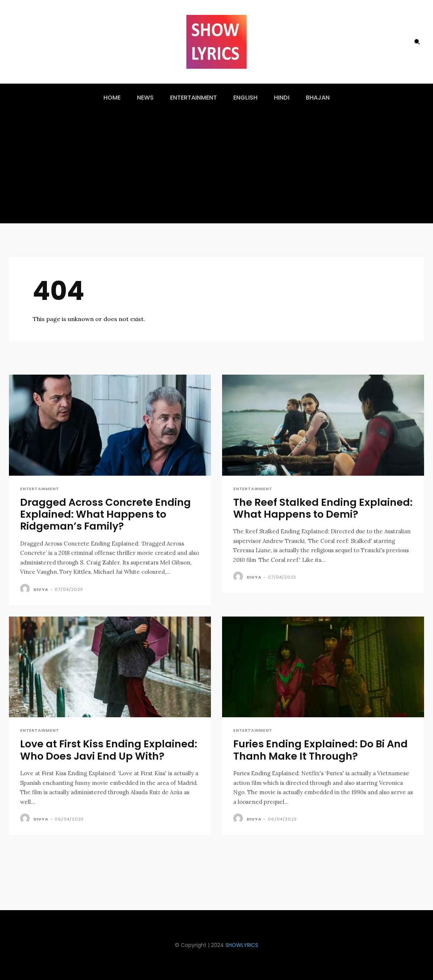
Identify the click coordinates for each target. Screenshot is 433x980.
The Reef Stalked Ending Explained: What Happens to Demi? (323, 508)
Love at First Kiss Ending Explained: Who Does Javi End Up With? (109, 750)
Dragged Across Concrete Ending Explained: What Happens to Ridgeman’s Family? (105, 514)
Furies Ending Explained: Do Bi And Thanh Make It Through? (320, 750)
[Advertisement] (216, 168)
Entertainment (39, 489)
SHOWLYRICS (242, 945)
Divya (41, 589)
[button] (417, 42)
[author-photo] (26, 589)
